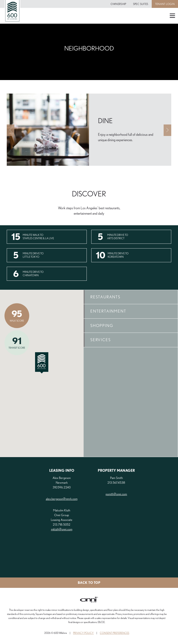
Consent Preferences (115, 633)
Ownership (118, 4)
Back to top (89, 583)
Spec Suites (141, 4)
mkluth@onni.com (62, 529)
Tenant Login (165, 4)
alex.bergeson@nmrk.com (62, 499)
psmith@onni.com (116, 494)
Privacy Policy (83, 633)
